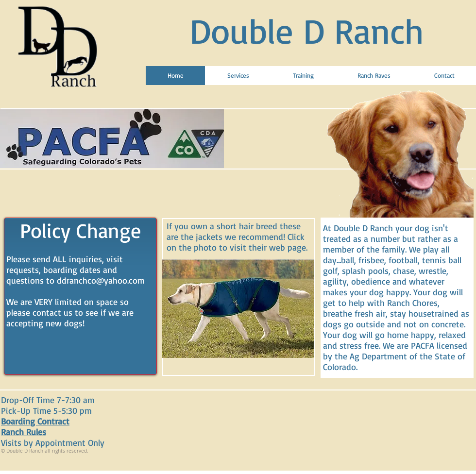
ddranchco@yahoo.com (101, 280)
